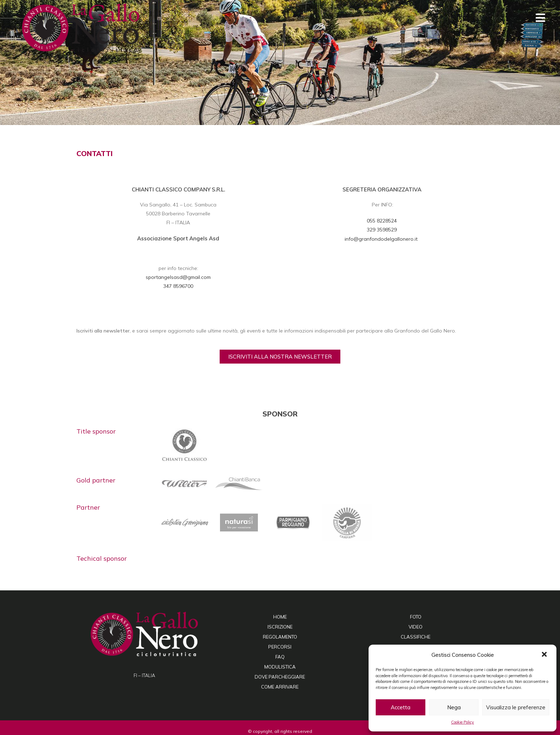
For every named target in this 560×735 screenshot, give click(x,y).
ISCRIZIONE (280, 627)
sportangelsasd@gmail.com (178, 277)
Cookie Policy (462, 722)
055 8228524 (382, 221)
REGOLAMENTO (280, 637)
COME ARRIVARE (280, 687)
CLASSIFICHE (416, 637)
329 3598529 (382, 230)
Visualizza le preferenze (516, 707)
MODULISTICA (280, 667)
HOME (280, 617)
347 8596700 (178, 286)
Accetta (401, 707)
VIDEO (416, 627)
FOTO (416, 617)
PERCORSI (280, 647)
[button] (545, 655)
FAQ (280, 657)
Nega (454, 707)
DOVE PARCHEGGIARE (280, 677)
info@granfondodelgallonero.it (382, 239)
